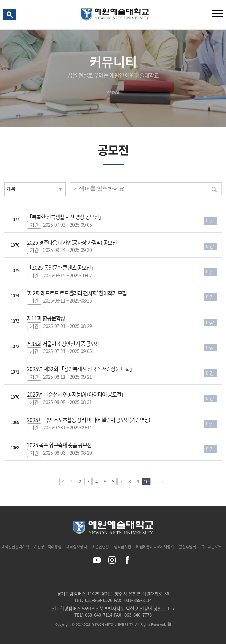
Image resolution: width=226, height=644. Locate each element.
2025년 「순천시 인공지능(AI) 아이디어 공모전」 (76, 394)
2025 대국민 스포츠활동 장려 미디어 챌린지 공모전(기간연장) (89, 420)
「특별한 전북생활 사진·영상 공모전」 (65, 217)
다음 (154, 482)
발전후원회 (187, 547)
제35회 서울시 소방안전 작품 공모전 (63, 344)
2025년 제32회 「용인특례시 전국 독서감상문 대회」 (81, 369)
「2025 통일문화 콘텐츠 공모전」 (61, 268)
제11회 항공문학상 (46, 318)
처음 (63, 482)
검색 (11, 16)
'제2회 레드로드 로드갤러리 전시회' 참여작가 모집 (77, 293)
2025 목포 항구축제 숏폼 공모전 (59, 445)
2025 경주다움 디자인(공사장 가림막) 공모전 (72, 242)
